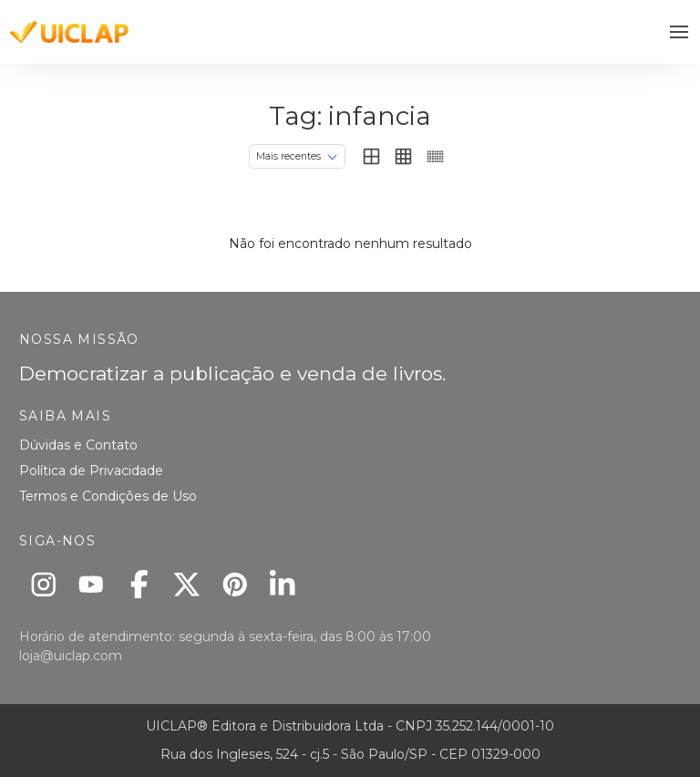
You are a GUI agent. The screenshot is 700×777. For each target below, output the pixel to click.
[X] (187, 584)
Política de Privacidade (91, 471)
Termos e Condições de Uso (108, 496)
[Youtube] (92, 584)
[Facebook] (139, 584)
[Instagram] (43, 584)
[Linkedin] (283, 584)
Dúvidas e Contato (78, 445)
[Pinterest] (235, 584)
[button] (679, 32)
